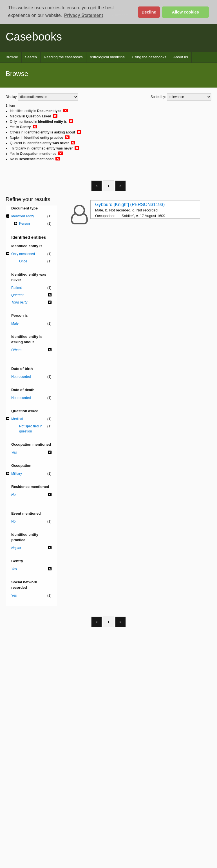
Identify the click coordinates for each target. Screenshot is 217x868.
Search (31, 57)
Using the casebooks (149, 57)
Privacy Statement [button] (84, 15)
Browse (12, 57)
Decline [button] (149, 12)
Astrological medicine (107, 57)
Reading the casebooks (63, 57)
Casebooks (34, 37)
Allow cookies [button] (185, 12)
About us (181, 57)
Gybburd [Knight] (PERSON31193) (130, 205)
